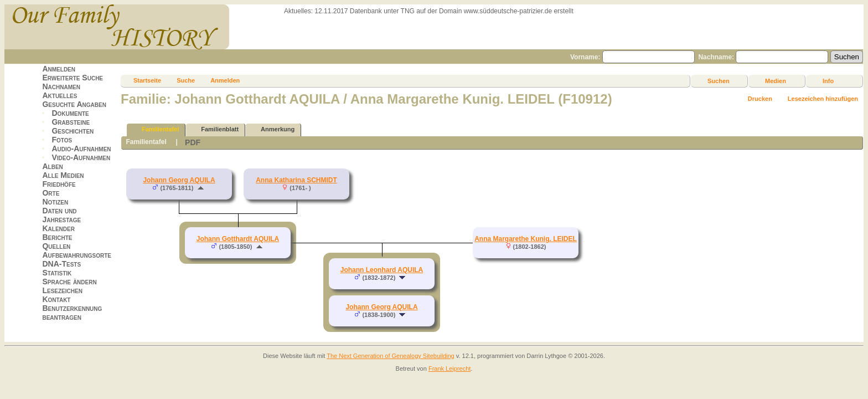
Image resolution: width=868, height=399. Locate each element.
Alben (52, 166)
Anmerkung (273, 129)
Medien (776, 81)
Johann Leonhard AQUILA (382, 270)
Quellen (56, 246)
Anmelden (59, 69)
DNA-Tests (61, 264)
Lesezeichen (62, 290)
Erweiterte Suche (73, 78)
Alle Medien (63, 175)
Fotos (62, 140)
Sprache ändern (69, 282)
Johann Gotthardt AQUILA (238, 239)
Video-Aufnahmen (81, 157)
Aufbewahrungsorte (77, 255)
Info (828, 81)
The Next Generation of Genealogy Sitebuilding (391, 356)
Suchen (719, 81)
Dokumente (70, 113)
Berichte (57, 237)
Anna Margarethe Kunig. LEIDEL (526, 239)
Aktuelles (60, 95)
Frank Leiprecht (449, 369)
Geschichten (73, 131)
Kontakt (56, 299)
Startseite (147, 80)
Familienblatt (215, 129)
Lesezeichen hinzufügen (823, 99)
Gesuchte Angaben (74, 104)
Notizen (55, 202)
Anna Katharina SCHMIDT (296, 180)
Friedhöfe (59, 184)
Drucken (760, 99)
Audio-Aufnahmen (81, 149)
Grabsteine (71, 122)
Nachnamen (61, 86)
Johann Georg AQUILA (179, 180)
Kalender (58, 228)
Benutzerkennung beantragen (72, 313)
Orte (51, 193)
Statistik (57, 273)
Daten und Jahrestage (61, 215)
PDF (193, 142)
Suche (186, 80)
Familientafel (155, 129)
